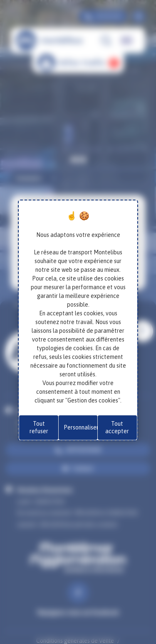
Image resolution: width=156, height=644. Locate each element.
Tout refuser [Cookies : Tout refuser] (39, 427)
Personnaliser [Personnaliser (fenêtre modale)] (80, 427)
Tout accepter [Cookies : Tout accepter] (117, 427)
